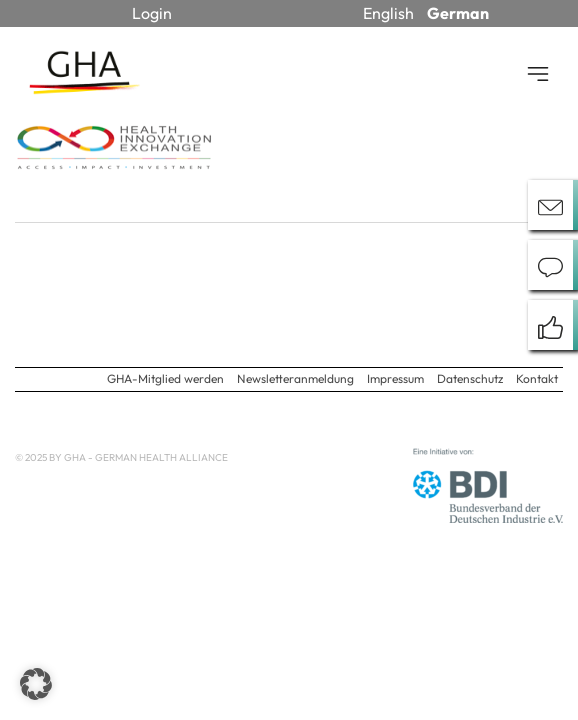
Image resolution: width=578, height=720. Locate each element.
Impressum (395, 378)
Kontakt (537, 378)
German (458, 13)
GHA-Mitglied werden (165, 378)
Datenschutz (470, 378)
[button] (36, 684)
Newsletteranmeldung (295, 378)
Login (152, 13)
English (388, 13)
